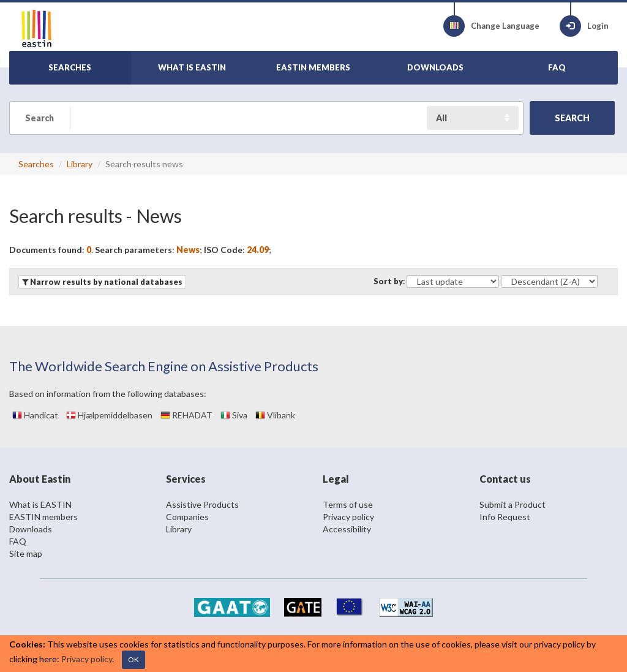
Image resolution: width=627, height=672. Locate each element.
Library (80, 164)
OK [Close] (133, 659)
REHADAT (186, 415)
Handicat (35, 415)
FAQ (18, 541)
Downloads (31, 529)
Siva (234, 415)
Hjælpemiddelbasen (109, 415)
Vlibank (275, 415)
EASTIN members (43, 517)
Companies (187, 517)
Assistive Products (202, 504)
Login (584, 26)
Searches (36, 164)
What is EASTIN (40, 504)
